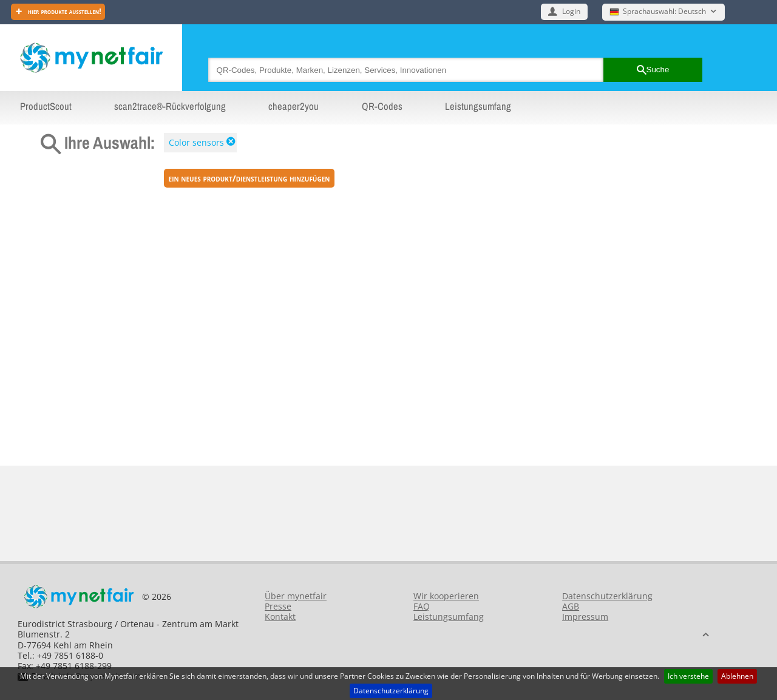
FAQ (422, 606)
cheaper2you (293, 106)
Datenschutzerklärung (391, 691)
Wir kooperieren (446, 596)
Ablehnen (737, 676)
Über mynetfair (296, 596)
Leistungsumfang (478, 106)
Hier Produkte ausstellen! (64, 11)
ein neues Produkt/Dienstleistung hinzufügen (249, 178)
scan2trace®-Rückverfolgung (170, 106)
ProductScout (46, 106)
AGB (571, 606)
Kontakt (280, 617)
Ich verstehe (688, 676)
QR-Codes (382, 106)
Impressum (585, 617)
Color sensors (196, 142)
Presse (278, 606)
